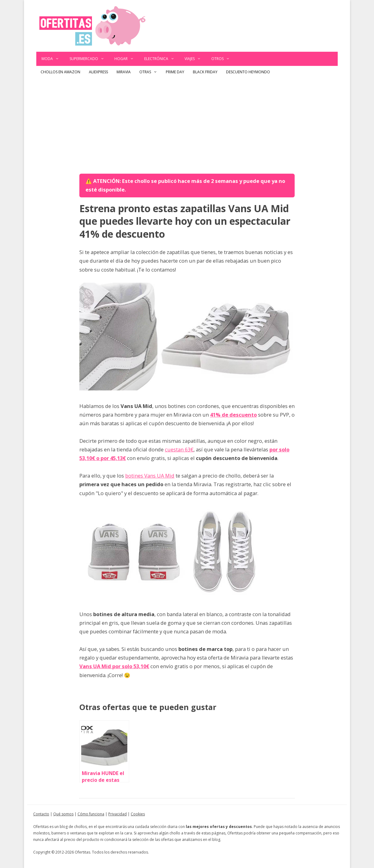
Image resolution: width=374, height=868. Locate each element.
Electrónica (162, 59)
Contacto (41, 814)
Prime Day (175, 72)
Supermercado (90, 59)
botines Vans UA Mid (150, 476)
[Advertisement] (187, 124)
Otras (150, 72)
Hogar (127, 59)
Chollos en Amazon (60, 72)
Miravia (124, 72)
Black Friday (205, 72)
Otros (223, 59)
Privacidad (117, 814)
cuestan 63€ (179, 449)
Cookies (138, 814)
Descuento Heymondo (248, 72)
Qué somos (63, 814)
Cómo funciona (91, 814)
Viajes (195, 59)
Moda (53, 59)
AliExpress (98, 72)
